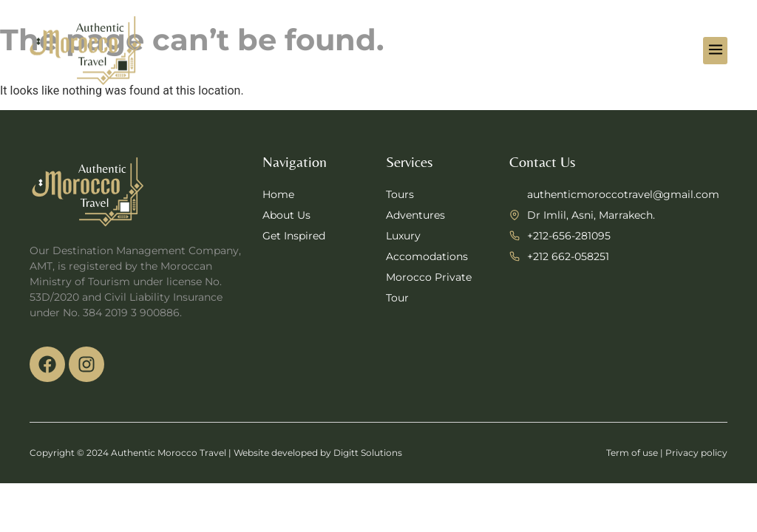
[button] (715, 51)
